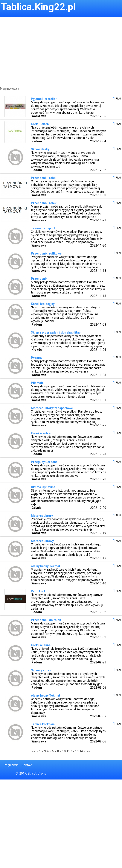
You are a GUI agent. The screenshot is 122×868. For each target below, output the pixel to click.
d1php (42, 773)
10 (64, 751)
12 (73, 751)
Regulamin (11, 765)
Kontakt (27, 765)
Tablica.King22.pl (38, 7)
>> (88, 751)
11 (68, 751)
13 (77, 751)
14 (81, 751)
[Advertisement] (60, 48)
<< (34, 751)
